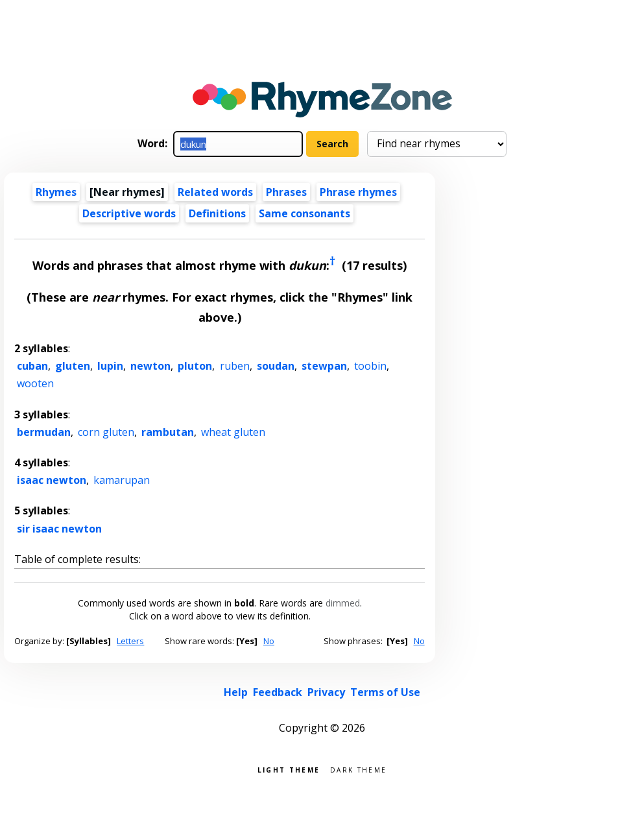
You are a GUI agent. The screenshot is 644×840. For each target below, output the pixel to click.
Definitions (217, 213)
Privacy (326, 692)
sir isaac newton (59, 529)
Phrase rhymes (358, 192)
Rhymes (56, 192)
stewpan (324, 366)
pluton (195, 366)
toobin (370, 366)
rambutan (168, 432)
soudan (276, 366)
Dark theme (358, 769)
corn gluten (106, 432)
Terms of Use (385, 692)
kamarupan (122, 480)
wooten (35, 383)
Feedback (278, 692)
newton (150, 366)
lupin (110, 366)
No (269, 641)
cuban (32, 366)
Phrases (286, 192)
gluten (73, 366)
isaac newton (52, 480)
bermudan (44, 432)
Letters (130, 641)
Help (236, 692)
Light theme (289, 769)
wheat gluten (233, 432)
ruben (235, 366)
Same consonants (304, 213)
